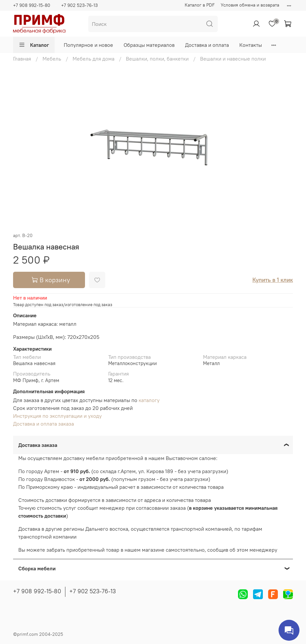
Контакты (251, 45)
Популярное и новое (88, 45)
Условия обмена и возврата (250, 5)
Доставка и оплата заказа (43, 424)
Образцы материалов (149, 45)
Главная (22, 59)
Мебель (52, 59)
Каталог (34, 45)
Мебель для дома (93, 59)
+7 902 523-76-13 (79, 5)
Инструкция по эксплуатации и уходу (57, 416)
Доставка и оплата (207, 45)
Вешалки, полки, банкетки (157, 59)
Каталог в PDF (200, 5)
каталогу (149, 400)
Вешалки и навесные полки (233, 59)
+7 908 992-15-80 (32, 5)
